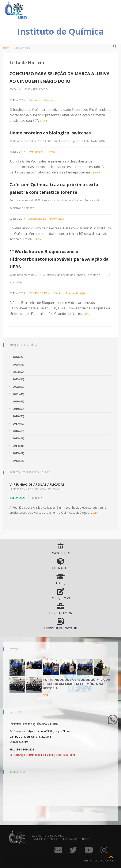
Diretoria (35, 100)
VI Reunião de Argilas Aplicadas (37, 484)
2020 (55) (18, 401)
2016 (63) (18, 431)
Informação (57, 219)
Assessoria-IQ (38, 219)
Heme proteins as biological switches (50, 133)
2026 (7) (18, 357)
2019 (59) (18, 409)
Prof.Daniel (36, 152)
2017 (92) (18, 424)
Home (6, 48)
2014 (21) (18, 446)
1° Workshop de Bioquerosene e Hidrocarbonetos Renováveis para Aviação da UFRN (59, 259)
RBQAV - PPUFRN (39, 293)
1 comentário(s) (75, 293)
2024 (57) (18, 372)
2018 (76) (18, 416)
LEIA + (44, 121)
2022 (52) (18, 387)
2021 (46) (18, 394)
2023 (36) (18, 379)
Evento (51, 152)
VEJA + (47, 695)
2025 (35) (18, 364)
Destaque (50, 100)
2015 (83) (18, 438)
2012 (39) (18, 460)
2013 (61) (18, 453)
